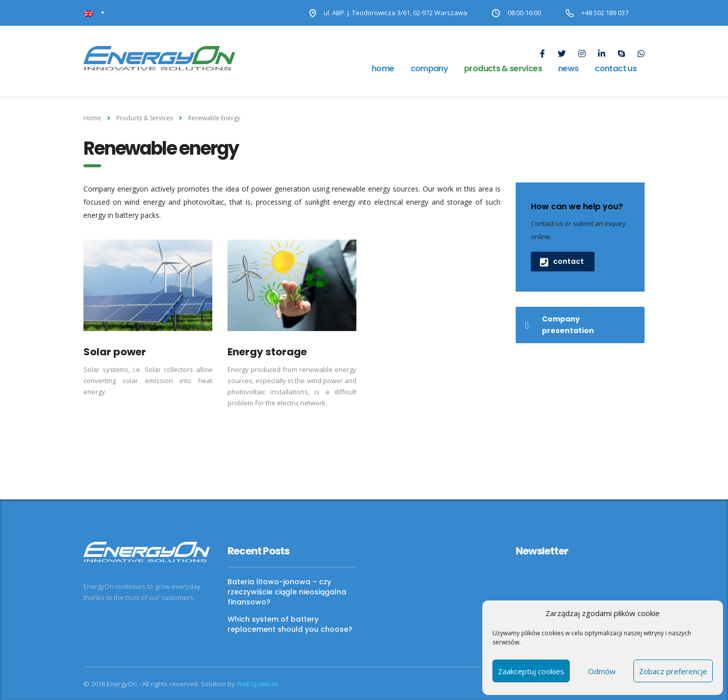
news (568, 68)
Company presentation (560, 325)
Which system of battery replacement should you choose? (290, 624)
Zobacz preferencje (673, 671)
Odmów (602, 671)
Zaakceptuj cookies (531, 671)
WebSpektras (258, 684)
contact (562, 261)
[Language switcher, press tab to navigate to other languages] (94, 13)
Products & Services (503, 68)
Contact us (616, 68)
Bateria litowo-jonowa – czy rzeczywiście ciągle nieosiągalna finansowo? (287, 592)
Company (429, 68)
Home (383, 68)
